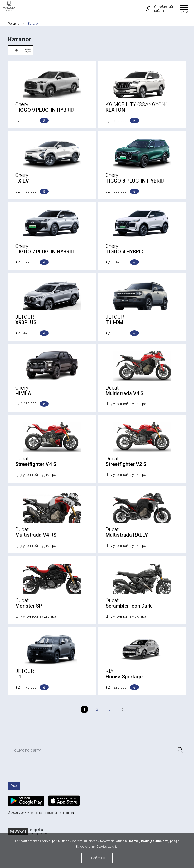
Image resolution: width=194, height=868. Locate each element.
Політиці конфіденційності (148, 841)
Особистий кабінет (157, 9)
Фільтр (20, 50)
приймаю (97, 858)
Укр (14, 786)
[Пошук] (180, 750)
